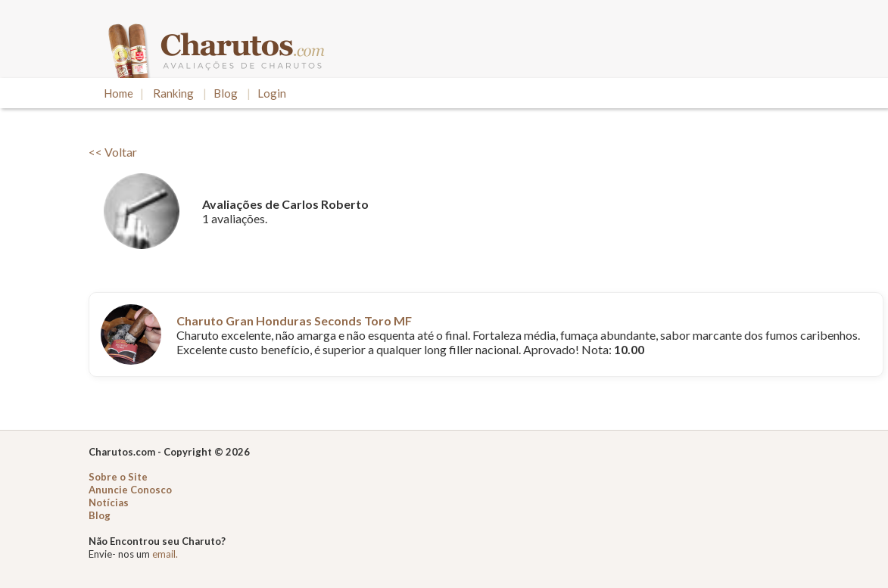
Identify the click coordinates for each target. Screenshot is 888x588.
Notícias (109, 502)
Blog (226, 93)
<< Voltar (113, 152)
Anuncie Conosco (130, 490)
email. (165, 554)
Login (272, 93)
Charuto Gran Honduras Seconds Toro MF (294, 320)
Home (118, 93)
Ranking (173, 93)
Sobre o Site (118, 477)
